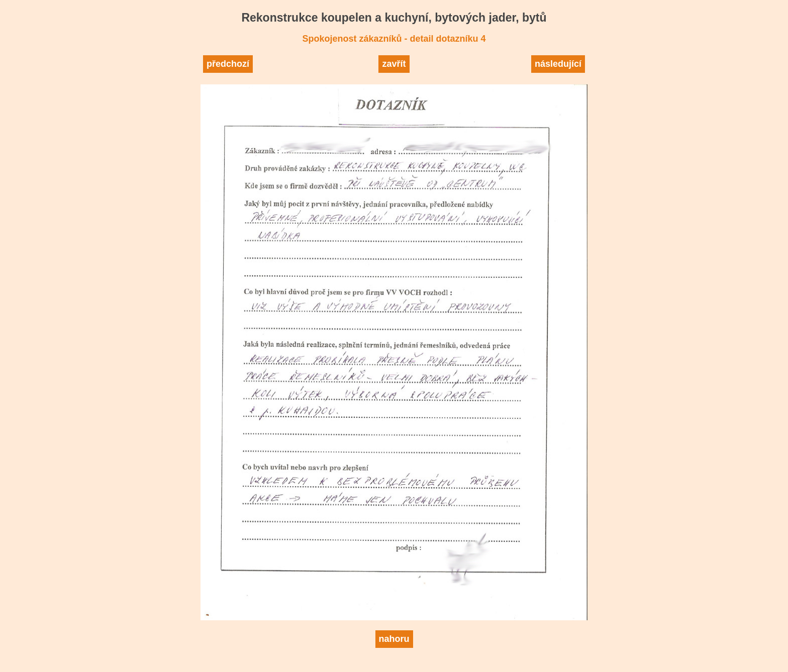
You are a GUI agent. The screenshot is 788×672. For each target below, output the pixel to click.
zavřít (394, 64)
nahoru (394, 639)
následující (558, 64)
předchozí (228, 64)
